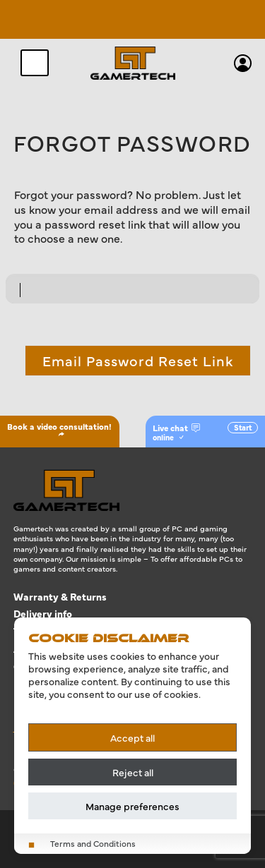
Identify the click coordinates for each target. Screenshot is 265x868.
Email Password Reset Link (138, 360)
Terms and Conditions (93, 844)
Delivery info (43, 614)
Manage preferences (132, 806)
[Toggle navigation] (35, 63)
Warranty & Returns (60, 597)
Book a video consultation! (59, 429)
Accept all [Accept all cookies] (132, 737)
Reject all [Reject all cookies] (133, 772)
